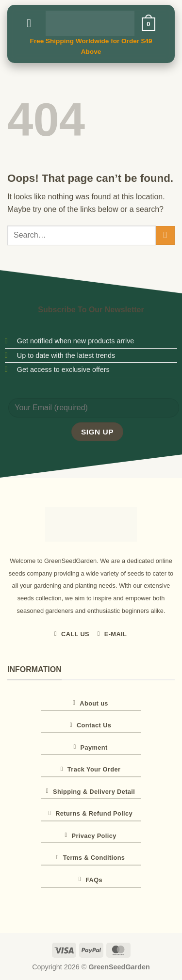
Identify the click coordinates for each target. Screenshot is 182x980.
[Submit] (165, 235)
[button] (33, 23)
